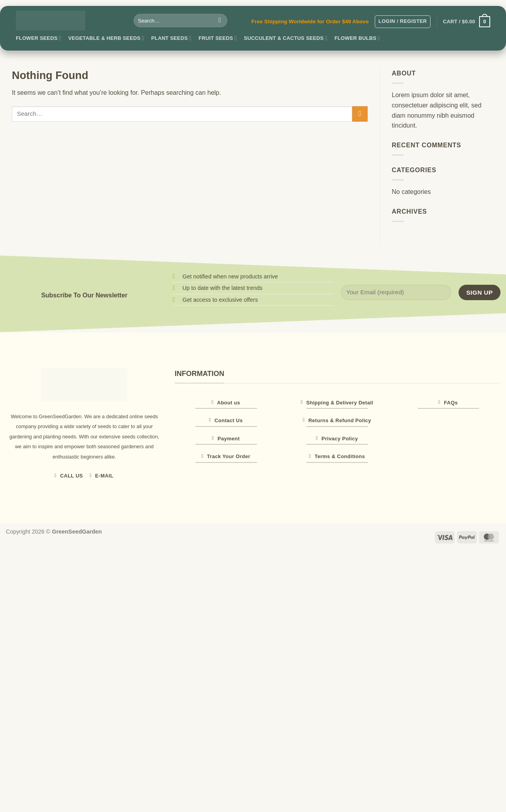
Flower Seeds (39, 38)
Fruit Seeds (218, 38)
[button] (403, 22)
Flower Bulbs (357, 38)
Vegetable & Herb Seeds (106, 38)
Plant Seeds (172, 38)
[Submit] (220, 21)
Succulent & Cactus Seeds (286, 38)
